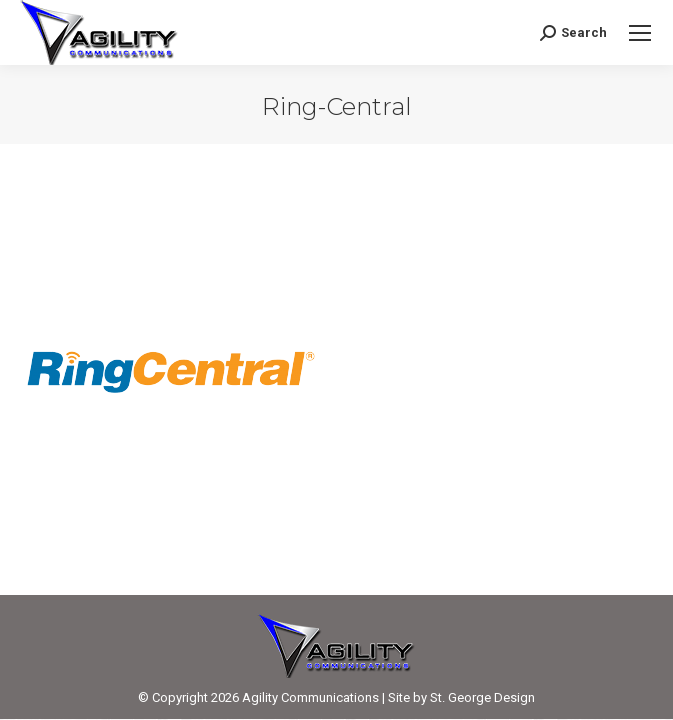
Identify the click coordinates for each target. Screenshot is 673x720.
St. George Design (482, 697)
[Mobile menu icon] (640, 33)
